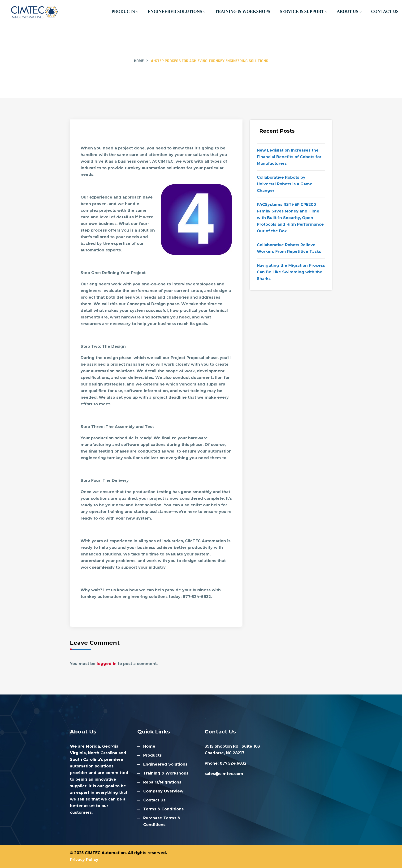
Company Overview (163, 791)
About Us (348, 12)
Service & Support (302, 12)
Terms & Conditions (163, 809)
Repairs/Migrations (162, 782)
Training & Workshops (243, 12)
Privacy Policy (84, 860)
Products (124, 12)
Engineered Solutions (175, 12)
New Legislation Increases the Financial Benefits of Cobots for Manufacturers (289, 157)
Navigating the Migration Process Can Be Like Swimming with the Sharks (291, 272)
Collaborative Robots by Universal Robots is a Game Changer (285, 184)
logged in (107, 664)
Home (139, 61)
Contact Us (385, 12)
